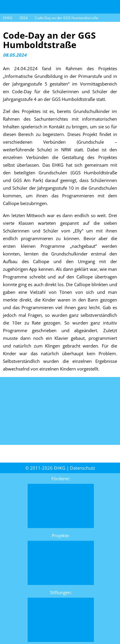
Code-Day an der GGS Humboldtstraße (66, 18)
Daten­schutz (82, 468)
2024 (24, 18)
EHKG (8, 18)
